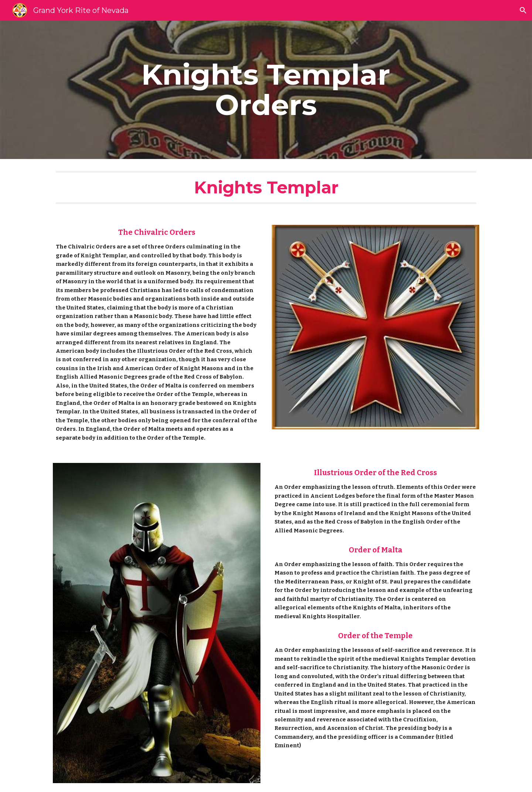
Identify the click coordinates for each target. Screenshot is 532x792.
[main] (266, 90)
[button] (523, 10)
